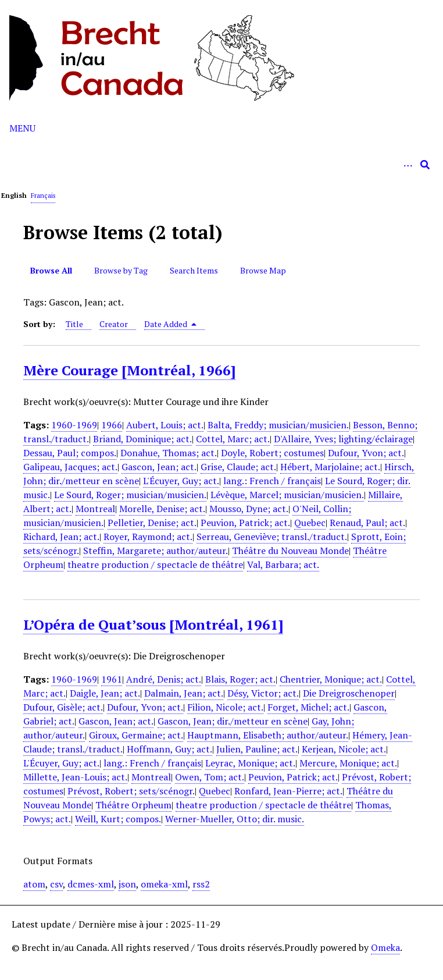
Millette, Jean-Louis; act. (75, 777)
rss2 (201, 884)
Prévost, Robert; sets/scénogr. (131, 791)
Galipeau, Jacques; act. (70, 467)
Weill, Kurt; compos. (118, 819)
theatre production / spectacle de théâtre (155, 564)
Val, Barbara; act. (283, 564)
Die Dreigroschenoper (349, 693)
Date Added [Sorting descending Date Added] (170, 324)
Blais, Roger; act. (240, 679)
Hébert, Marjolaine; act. (330, 467)
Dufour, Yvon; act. (366, 453)
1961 (112, 679)
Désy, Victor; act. (263, 693)
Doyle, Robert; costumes (272, 453)
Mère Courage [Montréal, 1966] (129, 370)
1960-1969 (74, 425)
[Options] (408, 165)
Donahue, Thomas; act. (169, 453)
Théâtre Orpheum (133, 805)
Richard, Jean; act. (61, 537)
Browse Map (263, 270)
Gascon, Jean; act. (159, 467)
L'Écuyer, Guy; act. (181, 481)
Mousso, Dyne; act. (249, 509)
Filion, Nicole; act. (225, 707)
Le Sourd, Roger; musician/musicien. (130, 495)
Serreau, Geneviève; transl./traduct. (272, 537)
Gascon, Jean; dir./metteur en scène (233, 721)
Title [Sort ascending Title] (74, 324)
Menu (22, 128)
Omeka (385, 947)
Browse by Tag (121, 270)
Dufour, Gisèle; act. (63, 707)
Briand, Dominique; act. (142, 439)
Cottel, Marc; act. (233, 439)
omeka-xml (164, 884)
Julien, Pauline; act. (257, 749)
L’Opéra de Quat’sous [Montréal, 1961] (153, 624)
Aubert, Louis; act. (165, 425)
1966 (112, 425)
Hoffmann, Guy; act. (169, 749)
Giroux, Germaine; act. (136, 735)
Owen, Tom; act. (210, 777)
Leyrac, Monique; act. (250, 763)
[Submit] (425, 165)
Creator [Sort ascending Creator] (114, 324)
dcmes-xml (91, 884)
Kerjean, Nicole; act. (344, 749)
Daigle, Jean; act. (105, 693)
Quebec (310, 523)
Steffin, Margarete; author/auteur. (156, 551)
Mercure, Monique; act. (348, 763)
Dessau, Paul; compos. (70, 453)
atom (34, 884)
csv (56, 884)
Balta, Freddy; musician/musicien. (278, 425)
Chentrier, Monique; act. (331, 679)
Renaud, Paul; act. (367, 523)
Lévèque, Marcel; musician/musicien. (287, 495)
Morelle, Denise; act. (162, 509)
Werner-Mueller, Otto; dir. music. (235, 819)
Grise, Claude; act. (238, 467)
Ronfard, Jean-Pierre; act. (288, 791)
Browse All (51, 270)
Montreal (95, 509)
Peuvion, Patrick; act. (245, 523)
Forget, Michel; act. (308, 707)
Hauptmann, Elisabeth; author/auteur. (268, 735)
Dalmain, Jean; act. (184, 693)
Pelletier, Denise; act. (152, 523)
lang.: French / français (272, 481)
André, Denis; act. (164, 679)
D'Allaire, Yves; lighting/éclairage (343, 439)
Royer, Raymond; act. (148, 537)
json (127, 884)
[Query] (222, 165)
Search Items (194, 270)
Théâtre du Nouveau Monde (290, 551)
